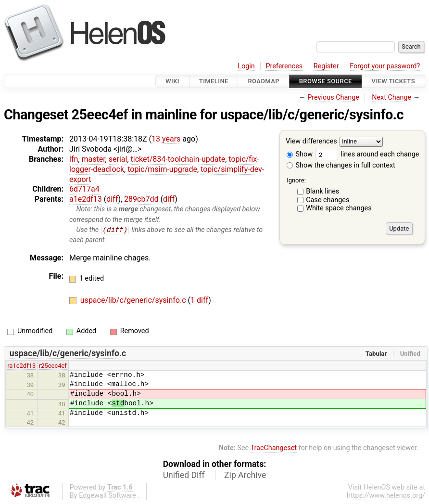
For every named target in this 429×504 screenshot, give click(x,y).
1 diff (199, 301)
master (93, 159)
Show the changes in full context (341, 165)
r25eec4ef (53, 366)
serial (118, 159)
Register (326, 66)
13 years (166, 139)
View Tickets (393, 81)
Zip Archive (245, 475)
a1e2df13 (86, 199)
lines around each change (367, 154)
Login (246, 66)
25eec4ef (100, 115)
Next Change (391, 97)
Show (300, 154)
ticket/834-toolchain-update (178, 159)
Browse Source (326, 81)
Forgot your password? (385, 66)
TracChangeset (273, 448)
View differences (311, 142)
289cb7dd (141, 199)
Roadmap (264, 81)
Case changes (328, 200)
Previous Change (333, 97)
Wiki (172, 81)
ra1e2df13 (21, 366)
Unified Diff (184, 475)
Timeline (214, 81)
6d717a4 (84, 189)
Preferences (284, 66)
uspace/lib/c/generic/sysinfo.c (312, 115)
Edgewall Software (107, 496)
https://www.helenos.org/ (386, 496)
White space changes (339, 208)
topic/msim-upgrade (162, 169)
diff (112, 199)
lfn (74, 159)
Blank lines (322, 191)
